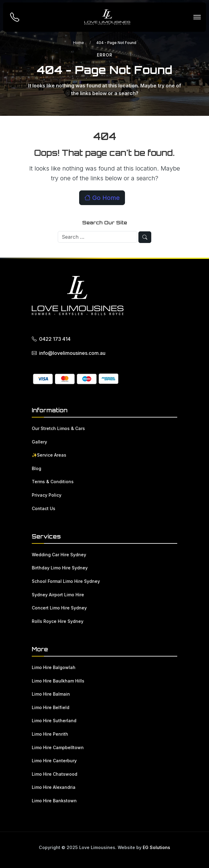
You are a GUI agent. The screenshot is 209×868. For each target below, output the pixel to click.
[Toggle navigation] (197, 17)
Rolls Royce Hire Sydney (58, 621)
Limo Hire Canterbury (54, 761)
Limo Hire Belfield (51, 707)
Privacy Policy (47, 495)
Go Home (102, 198)
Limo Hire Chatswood (55, 774)
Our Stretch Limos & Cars (58, 428)
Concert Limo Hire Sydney (59, 608)
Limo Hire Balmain (51, 694)
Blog (37, 468)
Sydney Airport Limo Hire (58, 595)
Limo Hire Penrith (50, 734)
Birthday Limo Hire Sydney (60, 568)
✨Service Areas (49, 455)
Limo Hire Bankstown (54, 801)
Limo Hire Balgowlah (54, 667)
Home (79, 43)
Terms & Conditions (53, 482)
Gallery (39, 442)
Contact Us (44, 508)
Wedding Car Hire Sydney (59, 555)
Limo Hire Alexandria (54, 787)
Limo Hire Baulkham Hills (58, 681)
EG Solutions (156, 847)
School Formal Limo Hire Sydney (66, 581)
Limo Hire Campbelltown (58, 747)
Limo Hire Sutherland (54, 721)
